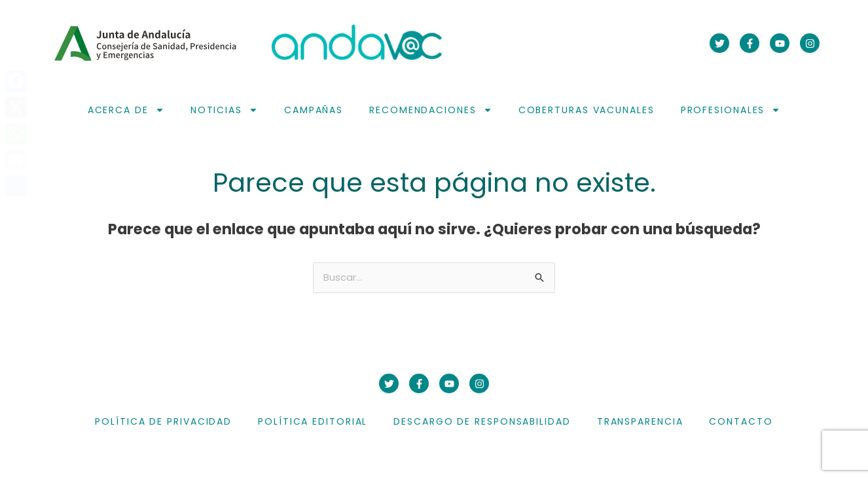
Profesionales (731, 110)
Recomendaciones (431, 110)
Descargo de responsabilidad (482, 423)
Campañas (314, 110)
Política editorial (313, 423)
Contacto (741, 423)
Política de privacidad (163, 423)
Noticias (224, 110)
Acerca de (126, 110)
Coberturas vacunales (587, 110)
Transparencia (640, 423)
